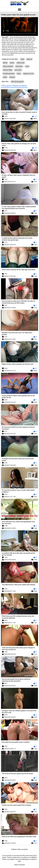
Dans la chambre (8, 66)
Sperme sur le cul (28, 74)
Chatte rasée (21, 63)
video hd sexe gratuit (17, 82)
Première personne (9, 74)
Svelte (5, 77)
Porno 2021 (18, 70)
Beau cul (29, 59)
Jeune (27, 66)
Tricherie (12, 77)
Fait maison (19, 66)
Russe (19, 74)
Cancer (12, 63)
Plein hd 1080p (8, 70)
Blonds (5, 63)
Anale (22, 59)
